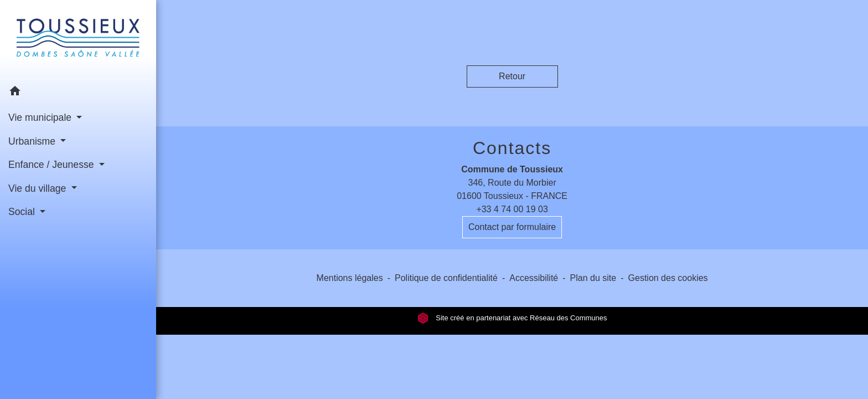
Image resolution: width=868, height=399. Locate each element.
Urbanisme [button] (33, 141)
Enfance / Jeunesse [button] (52, 165)
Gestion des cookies (668, 278)
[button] (78, 93)
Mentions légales (350, 278)
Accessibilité (534, 278)
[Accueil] (78, 40)
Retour (512, 76)
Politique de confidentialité (446, 278)
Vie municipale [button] (41, 117)
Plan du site (593, 278)
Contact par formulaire (512, 227)
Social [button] (23, 212)
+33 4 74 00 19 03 (512, 209)
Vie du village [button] (38, 188)
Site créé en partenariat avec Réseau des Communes (512, 318)
